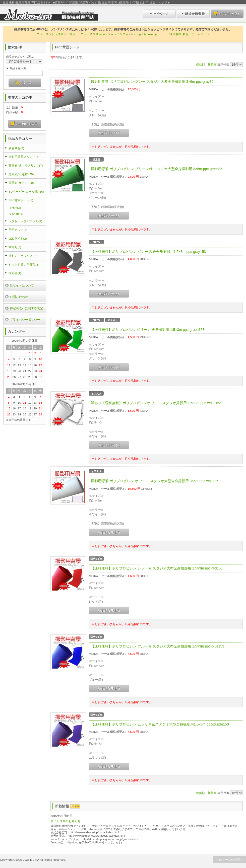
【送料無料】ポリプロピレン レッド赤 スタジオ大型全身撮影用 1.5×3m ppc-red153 (157, 568)
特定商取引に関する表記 (26, 308)
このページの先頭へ (230, 860)
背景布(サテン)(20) (21, 183)
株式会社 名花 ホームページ (189, 34)
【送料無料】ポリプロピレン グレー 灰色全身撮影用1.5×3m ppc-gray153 (148, 252)
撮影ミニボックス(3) (22, 256)
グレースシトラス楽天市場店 (56, 34)
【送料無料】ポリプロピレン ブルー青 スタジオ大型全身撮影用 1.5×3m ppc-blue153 (158, 646)
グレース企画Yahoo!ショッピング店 (104, 34)
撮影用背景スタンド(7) (24, 157)
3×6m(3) (15, 208)
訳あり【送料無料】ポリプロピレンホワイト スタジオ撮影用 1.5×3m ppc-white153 (156, 403)
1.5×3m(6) (16, 214)
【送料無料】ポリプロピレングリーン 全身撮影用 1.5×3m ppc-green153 (148, 330)
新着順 (212, 65)
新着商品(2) (16, 148)
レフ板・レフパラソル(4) (25, 221)
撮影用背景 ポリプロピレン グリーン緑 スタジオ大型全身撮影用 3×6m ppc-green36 (157, 169)
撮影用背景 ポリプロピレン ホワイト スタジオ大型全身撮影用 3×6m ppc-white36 (155, 481)
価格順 (201, 65)
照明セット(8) (18, 230)
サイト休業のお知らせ (66, 821)
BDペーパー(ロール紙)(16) (26, 192)
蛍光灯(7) (15, 247)
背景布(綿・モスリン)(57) (26, 165)
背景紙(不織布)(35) (21, 174)
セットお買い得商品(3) (24, 265)
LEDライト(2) (18, 238)
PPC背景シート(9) (21, 200)
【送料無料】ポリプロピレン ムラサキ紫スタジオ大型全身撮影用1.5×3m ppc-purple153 (160, 724)
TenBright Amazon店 (144, 34)
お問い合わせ (19, 297)
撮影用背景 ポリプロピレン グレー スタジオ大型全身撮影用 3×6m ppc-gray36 (152, 82)
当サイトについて (22, 285)
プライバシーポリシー (25, 319)
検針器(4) (15, 273)
